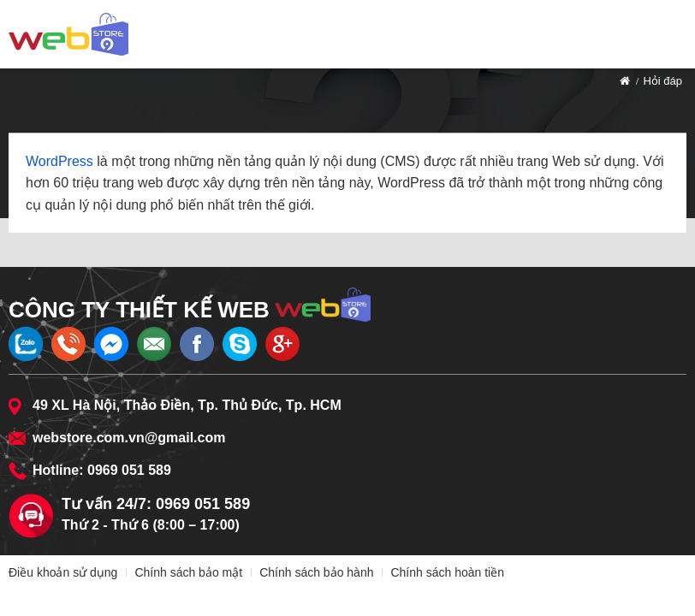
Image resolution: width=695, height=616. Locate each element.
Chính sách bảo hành (316, 572)
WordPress (59, 161)
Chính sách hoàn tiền (447, 572)
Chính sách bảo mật (188, 572)
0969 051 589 (129, 470)
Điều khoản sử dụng (63, 572)
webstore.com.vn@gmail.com (129, 438)
